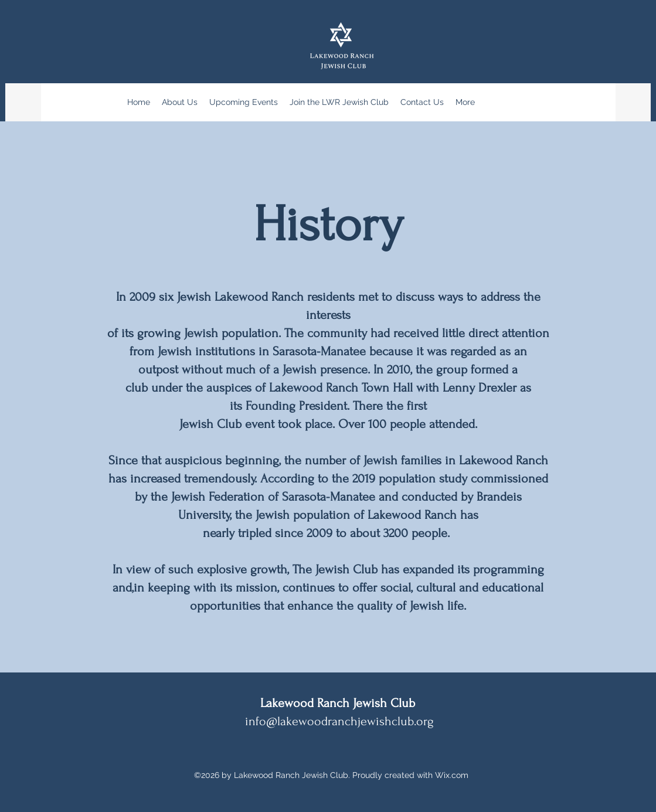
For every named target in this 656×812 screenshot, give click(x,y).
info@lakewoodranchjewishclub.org (339, 721)
